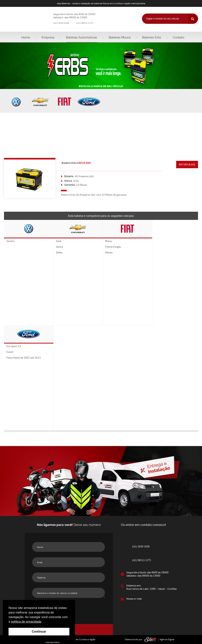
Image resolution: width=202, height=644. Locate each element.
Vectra (59, 247)
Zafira (59, 253)
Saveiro (11, 241)
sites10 (151, 640)
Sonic (59, 241)
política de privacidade (26, 622)
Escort (10, 352)
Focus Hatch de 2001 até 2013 (24, 358)
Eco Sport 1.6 (14, 346)
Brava (109, 241)
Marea (109, 253)
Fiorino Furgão (113, 247)
